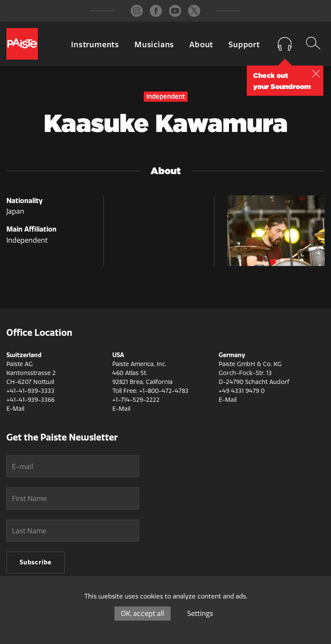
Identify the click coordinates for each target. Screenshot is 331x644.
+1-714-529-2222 (136, 400)
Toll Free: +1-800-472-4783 (150, 391)
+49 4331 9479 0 (242, 391)
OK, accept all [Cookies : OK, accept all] (143, 614)
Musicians (154, 45)
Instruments (95, 45)
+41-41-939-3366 (30, 400)
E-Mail (15, 409)
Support (244, 45)
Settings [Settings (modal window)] (200, 614)
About (201, 45)
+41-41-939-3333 (30, 391)
